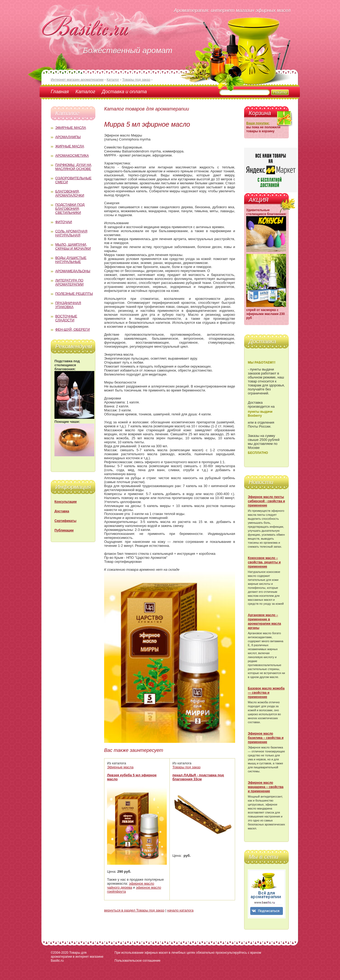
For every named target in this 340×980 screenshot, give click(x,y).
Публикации (64, 530)
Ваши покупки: (258, 123)
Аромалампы (68, 137)
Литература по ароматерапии (69, 282)
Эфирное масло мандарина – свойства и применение (266, 787)
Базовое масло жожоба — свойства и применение (266, 693)
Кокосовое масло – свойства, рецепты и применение (264, 562)
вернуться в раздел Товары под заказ (134, 910)
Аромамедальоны (73, 271)
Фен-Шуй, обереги (73, 329)
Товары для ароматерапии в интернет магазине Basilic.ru (77, 957)
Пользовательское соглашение (137, 961)
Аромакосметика (72, 155)
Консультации (66, 502)
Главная (60, 92)
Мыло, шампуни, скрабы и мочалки (73, 246)
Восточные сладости (66, 318)
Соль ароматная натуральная (71, 233)
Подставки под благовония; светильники (70, 209)
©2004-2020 (59, 953)
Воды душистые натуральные (71, 260)
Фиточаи (64, 222)
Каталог (85, 92)
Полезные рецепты (74, 294)
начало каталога (180, 910)
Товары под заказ (186, 767)
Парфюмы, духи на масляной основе (73, 167)
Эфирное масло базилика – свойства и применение (266, 738)
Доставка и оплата (124, 92)
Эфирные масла (71, 128)
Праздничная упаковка (68, 305)
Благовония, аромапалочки (70, 193)
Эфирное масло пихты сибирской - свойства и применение (266, 501)
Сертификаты (65, 521)
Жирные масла (70, 146)
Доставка (62, 511)
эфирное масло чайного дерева (131, 885)
